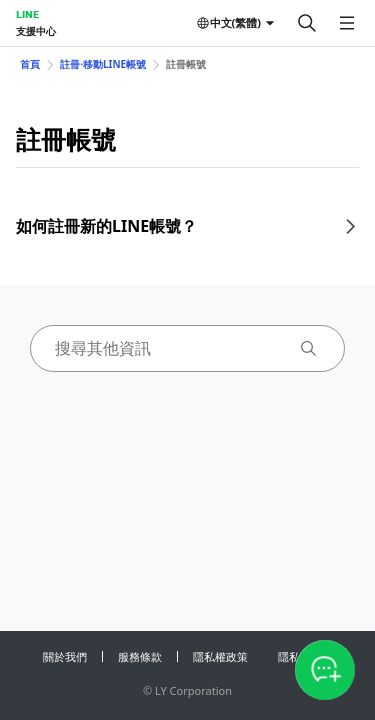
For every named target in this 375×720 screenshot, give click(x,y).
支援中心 (36, 31)
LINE (27, 14)
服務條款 (140, 656)
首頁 (30, 64)
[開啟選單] (347, 23)
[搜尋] (307, 23)
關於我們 (65, 656)
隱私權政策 (220, 656)
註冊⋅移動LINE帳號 (103, 64)
